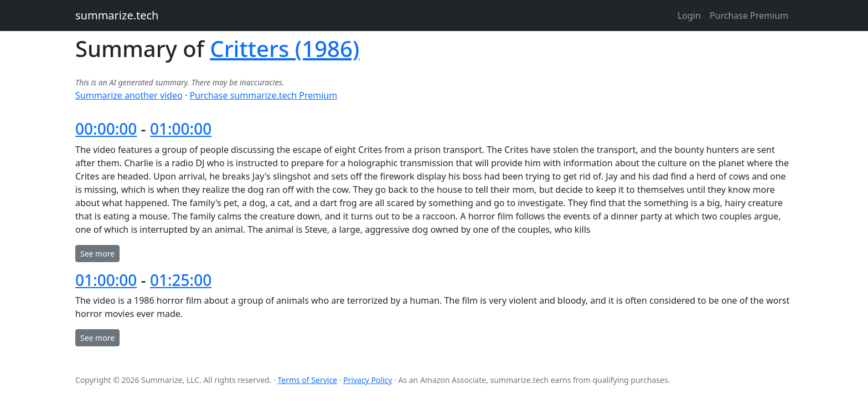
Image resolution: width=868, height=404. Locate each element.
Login (689, 16)
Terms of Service (307, 380)
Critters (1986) (285, 48)
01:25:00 (181, 280)
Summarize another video (129, 95)
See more (97, 254)
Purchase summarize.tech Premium (263, 95)
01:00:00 (181, 129)
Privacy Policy (368, 380)
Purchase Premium (749, 16)
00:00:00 (106, 129)
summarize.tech (117, 15)
